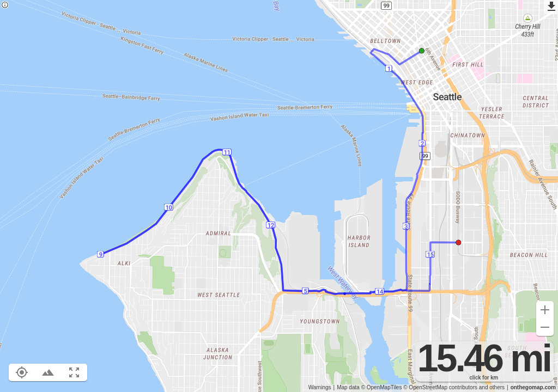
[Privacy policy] (5, 6)
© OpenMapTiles (382, 387)
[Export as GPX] (551, 7)
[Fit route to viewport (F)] (74, 372)
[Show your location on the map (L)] (22, 372)
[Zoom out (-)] (545, 327)
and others (492, 387)
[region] (279, 196)
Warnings (320, 387)
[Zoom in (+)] (545, 310)
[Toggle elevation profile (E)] (48, 372)
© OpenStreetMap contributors (440, 387)
